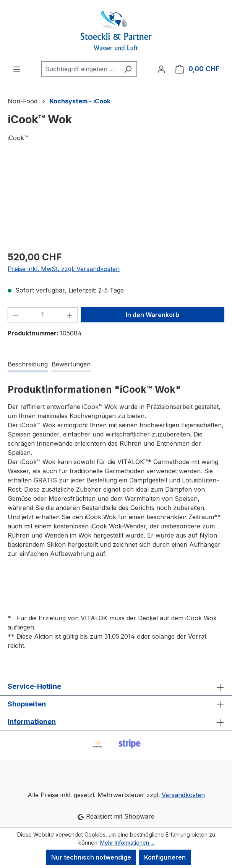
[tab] (28, 365)
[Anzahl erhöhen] (70, 315)
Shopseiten (27, 704)
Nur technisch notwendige (91, 857)
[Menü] (17, 69)
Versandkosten (183, 795)
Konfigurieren (165, 857)
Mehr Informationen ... (127, 843)
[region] (116, 201)
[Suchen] (128, 69)
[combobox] (80, 69)
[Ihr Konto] (161, 69)
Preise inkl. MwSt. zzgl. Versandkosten (64, 269)
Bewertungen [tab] (71, 364)
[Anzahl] (43, 315)
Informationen (32, 722)
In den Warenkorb (153, 315)
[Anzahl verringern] (16, 315)
